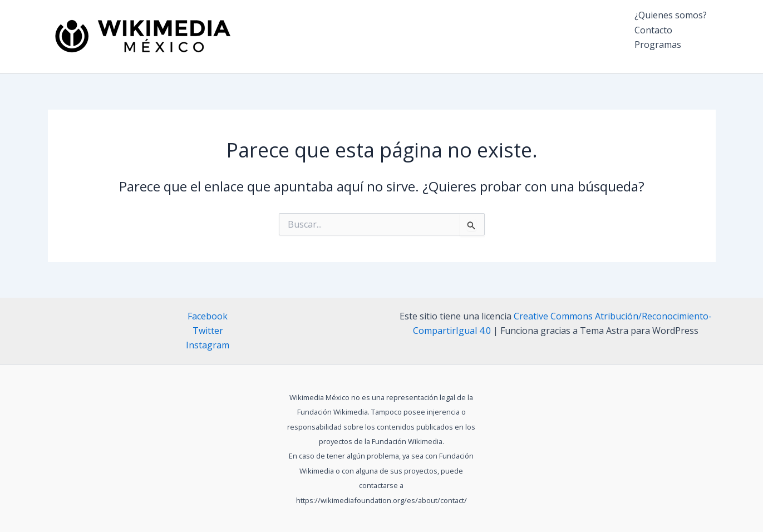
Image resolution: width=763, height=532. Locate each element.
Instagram (208, 345)
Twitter (208, 331)
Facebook (208, 316)
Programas (658, 45)
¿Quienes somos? (671, 15)
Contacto (653, 30)
